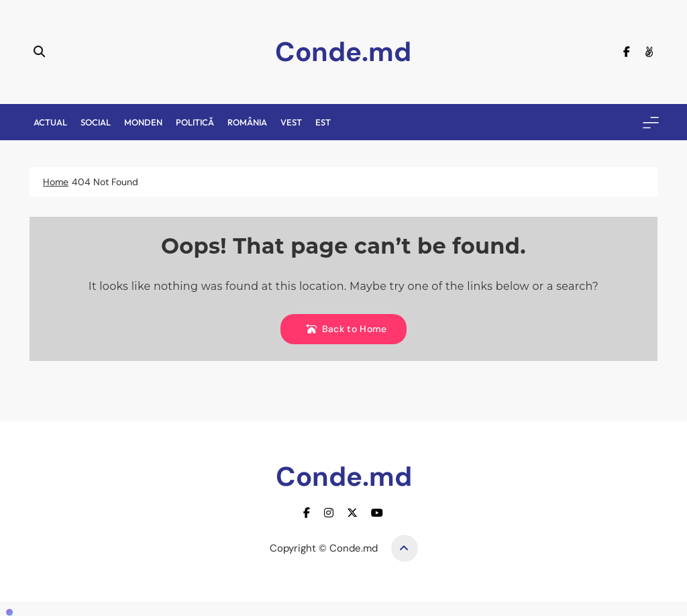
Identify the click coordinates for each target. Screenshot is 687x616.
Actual (50, 122)
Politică (195, 122)
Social (96, 122)
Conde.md (343, 52)
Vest (291, 122)
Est (323, 122)
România (247, 122)
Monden (143, 122)
